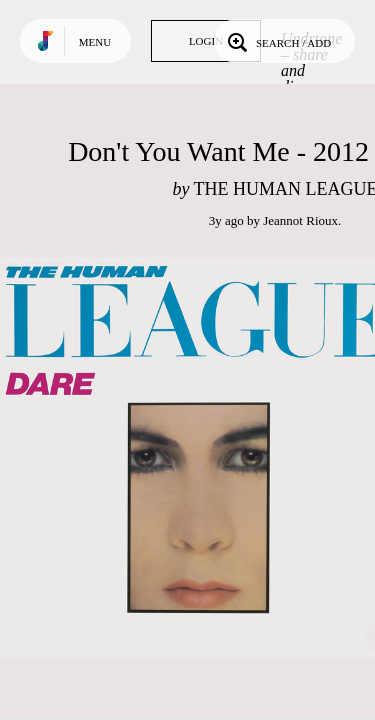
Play (200, 457)
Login (206, 41)
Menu (95, 42)
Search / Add (277, 41)
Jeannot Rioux (300, 220)
